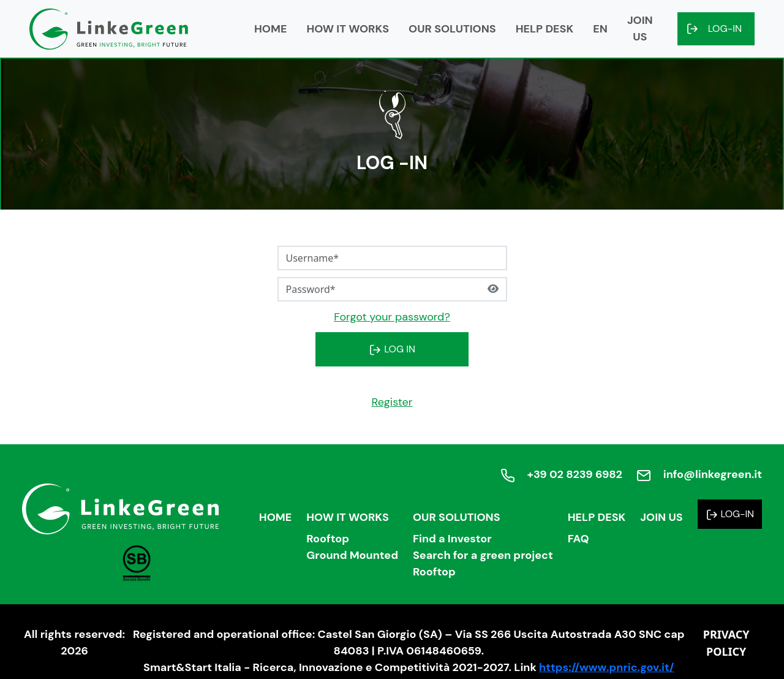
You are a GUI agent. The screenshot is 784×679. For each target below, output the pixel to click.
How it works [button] (348, 29)
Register (392, 402)
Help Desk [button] (545, 29)
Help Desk (597, 517)
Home (270, 29)
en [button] (600, 29)
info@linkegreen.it (713, 474)
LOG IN (392, 349)
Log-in (725, 28)
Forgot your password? (392, 317)
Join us (640, 28)
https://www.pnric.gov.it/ (606, 667)
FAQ (579, 539)
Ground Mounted (352, 555)
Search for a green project (483, 555)
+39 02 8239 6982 (574, 474)
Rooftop (328, 539)
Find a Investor (452, 539)
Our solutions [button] (452, 29)
